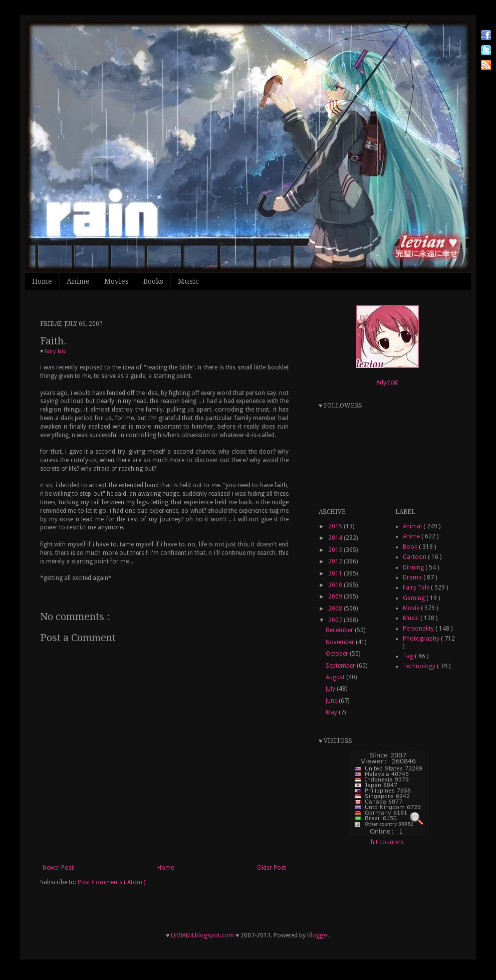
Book (411, 547)
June (332, 701)
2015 (336, 526)
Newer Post (58, 868)
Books (153, 281)
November (341, 642)
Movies (116, 281)
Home (42, 281)
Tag (409, 656)
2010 (336, 585)
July (331, 689)
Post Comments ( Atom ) (111, 882)
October (338, 654)
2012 (336, 561)
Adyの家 (387, 382)
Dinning (414, 567)
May (332, 712)
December (340, 630)
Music (188, 281)
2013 (336, 550)
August (336, 677)
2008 (336, 609)
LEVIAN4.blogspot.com (202, 935)
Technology (420, 666)
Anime (78, 281)
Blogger (318, 935)
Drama (413, 577)
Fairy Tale (55, 351)
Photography (422, 639)
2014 (336, 538)
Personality (419, 629)
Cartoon (415, 557)
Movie (412, 608)
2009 (336, 597)
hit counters (387, 842)
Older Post (272, 868)
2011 (336, 573)
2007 (336, 620)
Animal (413, 526)
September (341, 666)
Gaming (415, 598)
